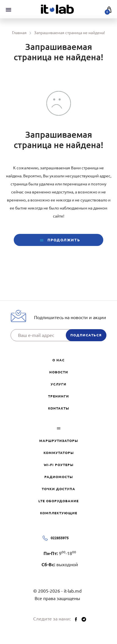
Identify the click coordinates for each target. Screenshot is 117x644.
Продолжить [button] (58, 240)
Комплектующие (59, 513)
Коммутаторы (59, 453)
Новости (59, 372)
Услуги (58, 384)
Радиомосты (59, 477)
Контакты (59, 408)
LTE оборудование (58, 501)
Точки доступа (58, 489)
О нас (58, 360)
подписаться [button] (86, 335)
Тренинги (58, 396)
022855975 (60, 538)
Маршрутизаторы (59, 441)
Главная (19, 33)
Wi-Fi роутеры (59, 465)
